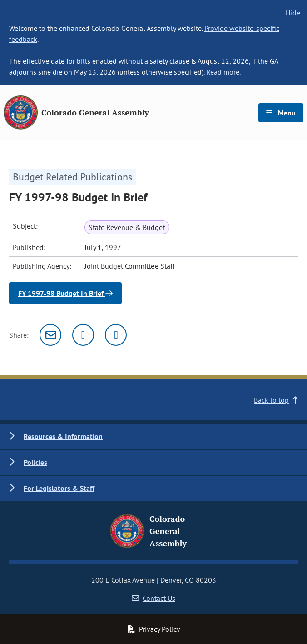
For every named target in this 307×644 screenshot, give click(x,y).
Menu (281, 113)
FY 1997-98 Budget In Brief (65, 293)
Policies (35, 462)
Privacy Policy (153, 629)
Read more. (223, 72)
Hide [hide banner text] (293, 13)
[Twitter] (83, 335)
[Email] (50, 335)
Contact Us (153, 598)
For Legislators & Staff (59, 488)
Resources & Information (63, 436)
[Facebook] (116, 335)
